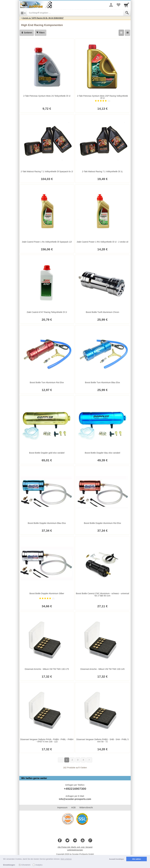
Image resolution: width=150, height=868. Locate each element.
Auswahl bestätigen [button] (117, 859)
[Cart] (127, 5)
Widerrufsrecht (86, 808)
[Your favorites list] (118, 5)
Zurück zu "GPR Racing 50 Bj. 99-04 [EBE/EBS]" (43, 18)
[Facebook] (60, 841)
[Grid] (121, 33)
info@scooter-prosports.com (75, 799)
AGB (73, 808)
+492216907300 (75, 789)
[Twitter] (67, 841)
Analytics (39, 865)
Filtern (41, 33)
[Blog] (75, 841)
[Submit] (127, 13)
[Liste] (127, 33)
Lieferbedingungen (75, 850)
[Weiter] (89, 760)
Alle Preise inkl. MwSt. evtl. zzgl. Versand (75, 847)
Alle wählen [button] (137, 859)
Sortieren (27, 33)
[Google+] (90, 841)
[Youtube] (83, 841)
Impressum (62, 808)
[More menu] (111, 5)
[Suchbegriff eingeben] (75, 13)
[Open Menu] (23, 13)
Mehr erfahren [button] (66, 859)
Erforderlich (26, 865)
